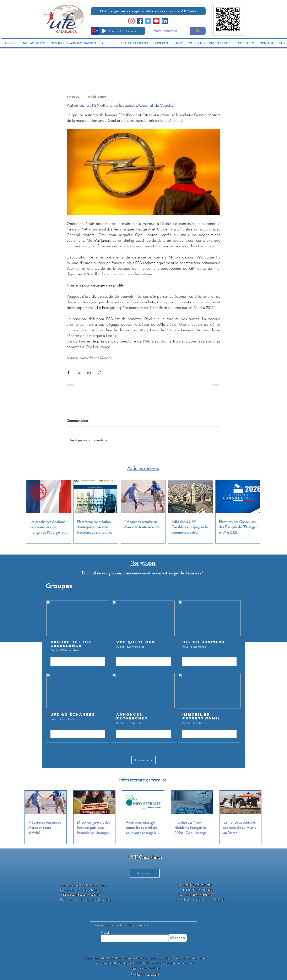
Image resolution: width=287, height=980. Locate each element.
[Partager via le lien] (99, 372)
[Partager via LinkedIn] (89, 372)
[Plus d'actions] (218, 97)
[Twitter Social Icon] (148, 21)
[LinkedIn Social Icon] (165, 21)
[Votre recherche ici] (167, 31)
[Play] (104, 31)
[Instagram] (131, 21)
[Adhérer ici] (145, 873)
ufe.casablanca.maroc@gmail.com (91, 900)
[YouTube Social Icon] (156, 21)
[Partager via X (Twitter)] (79, 372)
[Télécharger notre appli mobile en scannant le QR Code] (148, 11)
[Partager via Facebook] (69, 372)
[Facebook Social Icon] (140, 21)
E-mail (105, 933)
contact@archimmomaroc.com (174, 963)
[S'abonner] (178, 938)
